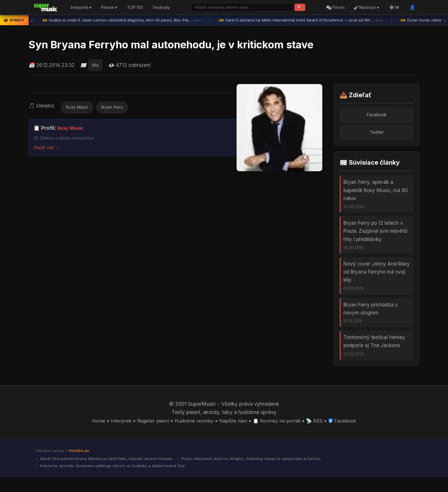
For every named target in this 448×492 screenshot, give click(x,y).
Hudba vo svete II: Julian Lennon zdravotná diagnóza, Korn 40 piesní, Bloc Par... (122, 21)
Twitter (377, 135)
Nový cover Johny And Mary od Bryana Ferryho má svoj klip (377, 280)
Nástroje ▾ (364, 8)
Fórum (333, 8)
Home (91, 434)
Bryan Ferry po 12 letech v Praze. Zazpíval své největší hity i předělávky (375, 237)
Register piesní (148, 434)
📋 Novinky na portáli (280, 434)
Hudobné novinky (192, 434)
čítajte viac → (48, 149)
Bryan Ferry (117, 109)
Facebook (377, 116)
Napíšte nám (234, 434)
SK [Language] (393, 8)
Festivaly (161, 8)
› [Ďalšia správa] (445, 21)
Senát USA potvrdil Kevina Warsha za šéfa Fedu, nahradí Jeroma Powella (110, 472)
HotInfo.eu (80, 464)
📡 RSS (320, 434)
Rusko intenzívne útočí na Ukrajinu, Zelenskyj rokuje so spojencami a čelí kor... (267, 472)
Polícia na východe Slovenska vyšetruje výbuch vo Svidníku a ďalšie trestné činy (117, 480)
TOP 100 (135, 8)
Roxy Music (78, 109)
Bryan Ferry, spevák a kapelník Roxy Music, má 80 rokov (376, 194)
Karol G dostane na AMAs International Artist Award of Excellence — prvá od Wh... (301, 21)
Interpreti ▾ (81, 8)
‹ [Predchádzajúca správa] (32, 21)
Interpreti (115, 434)
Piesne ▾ (109, 8)
